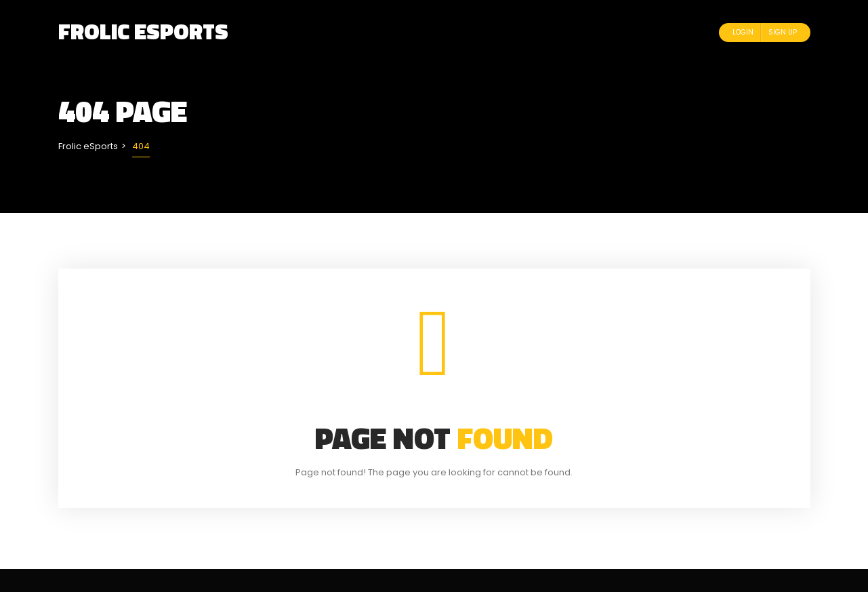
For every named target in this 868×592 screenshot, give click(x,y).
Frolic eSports (143, 31)
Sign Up (783, 32)
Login (743, 32)
